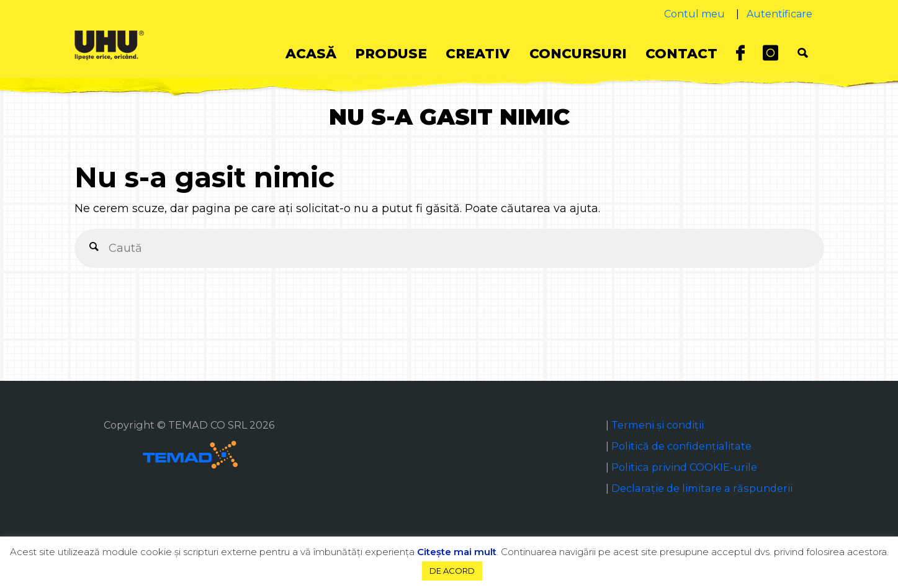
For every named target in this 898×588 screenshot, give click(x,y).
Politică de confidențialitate (681, 446)
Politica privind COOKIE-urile (684, 467)
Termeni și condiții (658, 425)
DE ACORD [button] (452, 571)
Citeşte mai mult (457, 552)
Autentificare (779, 14)
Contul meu (694, 14)
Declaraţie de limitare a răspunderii (702, 488)
